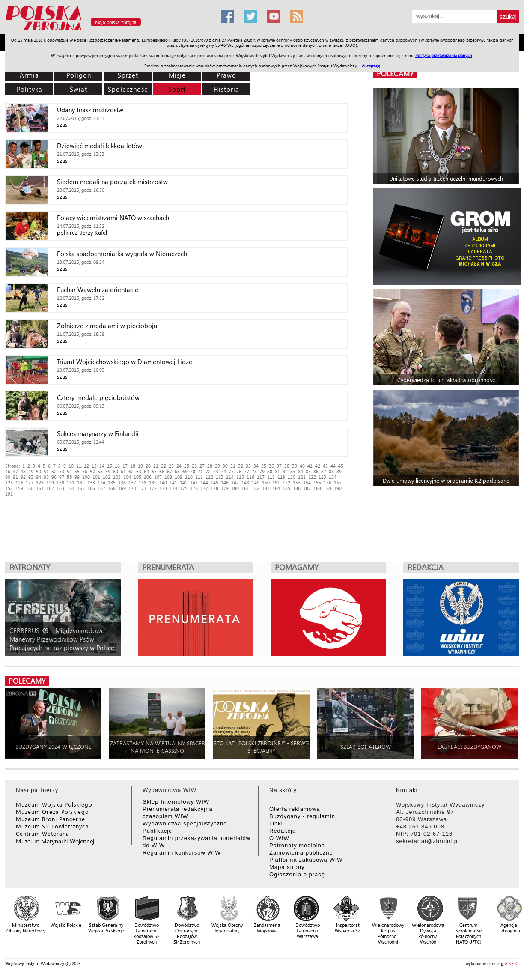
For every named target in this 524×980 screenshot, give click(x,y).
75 (231, 471)
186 (297, 488)
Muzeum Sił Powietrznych (52, 826)
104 (127, 477)
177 (204, 488)
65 (154, 471)
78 (254, 471)
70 (193, 471)
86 (316, 471)
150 (266, 483)
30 (225, 466)
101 (96, 477)
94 (39, 477)
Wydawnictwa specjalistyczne (185, 823)
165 (81, 488)
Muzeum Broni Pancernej (51, 819)
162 (50, 488)
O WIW (279, 838)
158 (9, 488)
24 (179, 466)
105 (137, 477)
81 (277, 471)
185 (286, 488)
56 (85, 471)
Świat (79, 89)
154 (307, 483)
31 (233, 466)
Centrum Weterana (43, 833)
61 (123, 471)
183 (266, 488)
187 (307, 488)
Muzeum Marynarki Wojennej (55, 841)
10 (71, 466)
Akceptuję (371, 66)
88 (331, 471)
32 (241, 466)
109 (179, 477)
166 (91, 488)
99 (77, 477)
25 (187, 466)
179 (225, 488)
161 (40, 488)
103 (117, 477)
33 (248, 466)
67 (170, 471)
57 (92, 471)
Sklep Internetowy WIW (176, 802)
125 (9, 483)
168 (112, 488)
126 (19, 483)
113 (220, 477)
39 (295, 466)
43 (325, 466)
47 (15, 471)
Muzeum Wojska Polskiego (54, 804)
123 (322, 477)
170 (132, 488)
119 (281, 477)
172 (153, 488)
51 (46, 471)
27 (202, 466)
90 (8, 477)
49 (31, 471)
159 (19, 488)
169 (122, 488)
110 (189, 477)
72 (208, 471)
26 (194, 466)
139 (153, 483)
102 (107, 477)
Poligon (79, 75)
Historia (226, 89)
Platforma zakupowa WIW (306, 860)
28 (210, 466)
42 (318, 466)
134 (101, 483)
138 (143, 483)
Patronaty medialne (297, 845)
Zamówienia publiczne (301, 853)
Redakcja (283, 831)
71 (200, 471)
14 (102, 466)
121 (302, 477)
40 (302, 466)
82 (285, 471)
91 (15, 477)
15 (110, 466)
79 (262, 471)
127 (30, 483)
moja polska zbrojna (116, 22)
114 (230, 477)
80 (270, 471)
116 (250, 477)
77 (247, 471)
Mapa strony (287, 867)
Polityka (30, 89)
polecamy (395, 73)
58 (100, 471)
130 (60, 483)
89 (339, 471)
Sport (177, 89)
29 (217, 466)
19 (140, 466)
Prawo (226, 75)
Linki (276, 823)
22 (164, 466)
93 (31, 477)
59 (108, 471)
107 (158, 477)
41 (310, 466)
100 (86, 477)
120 (292, 477)
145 (214, 483)
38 (287, 466)
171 (143, 488)
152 (286, 483)
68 (177, 471)
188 (317, 488)
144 (204, 483)
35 (264, 466)
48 (23, 471)
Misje (177, 75)
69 (185, 471)
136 (122, 483)
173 (163, 488)
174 (173, 488)
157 (338, 483)
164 (71, 488)
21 (156, 466)
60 (116, 471)
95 (46, 477)
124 (333, 477)
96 (54, 477)
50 (39, 471)
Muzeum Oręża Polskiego (52, 811)
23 (171, 466)
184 (276, 488)
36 (271, 466)
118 (271, 477)
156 (327, 483)
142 (184, 483)
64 (146, 471)
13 (94, 466)
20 (148, 466)
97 (62, 477)
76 (239, 471)
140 (163, 483)
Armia (29, 75)
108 (168, 477)
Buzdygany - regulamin (302, 816)
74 (223, 471)
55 (77, 471)
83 (293, 471)
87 (324, 471)
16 (117, 466)
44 (333, 466)
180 (235, 488)
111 (199, 477)
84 (301, 471)
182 (256, 488)
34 (256, 466)
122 (312, 477)
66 (162, 471)
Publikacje (157, 831)
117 (261, 477)
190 (338, 488)
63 (139, 471)
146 (225, 483)
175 (184, 488)
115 (240, 477)
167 (101, 488)
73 (216, 471)
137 (132, 483)
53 (62, 471)
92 (23, 477)
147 (235, 483)
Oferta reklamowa (295, 809)
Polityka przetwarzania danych (444, 55)
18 (133, 466)
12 (86, 466)
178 (214, 488)
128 (40, 483)
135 (112, 483)
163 (60, 488)
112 (209, 477)
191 (9, 494)
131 (71, 483)
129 (50, 483)
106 (148, 477)
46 (8, 471)
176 (194, 488)
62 (131, 471)
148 (245, 483)
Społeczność (128, 89)
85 (308, 471)
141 (173, 483)
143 (194, 483)
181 (245, 488)
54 (69, 471)
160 (30, 488)
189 (327, 488)
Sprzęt (128, 75)
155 (317, 483)
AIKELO (512, 963)
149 (256, 483)
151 (276, 483)
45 (341, 466)
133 (91, 483)
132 (81, 483)
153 (297, 483)
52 (54, 471)
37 (279, 466)
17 (125, 466)
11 (79, 466)
